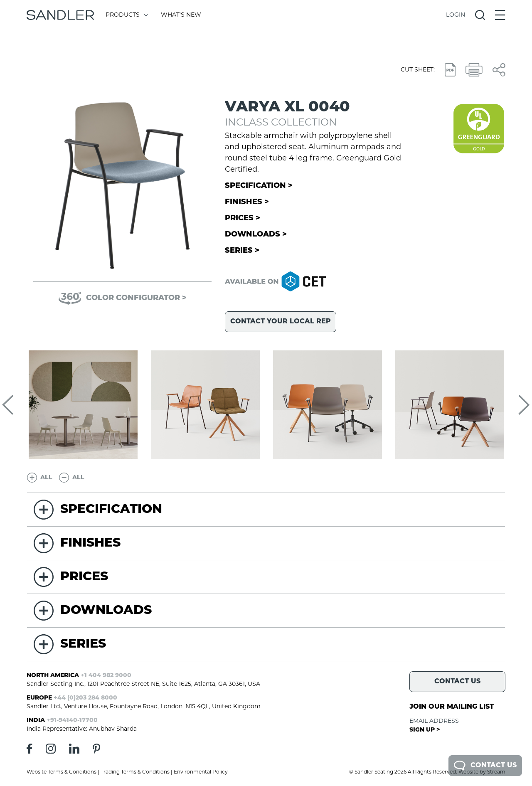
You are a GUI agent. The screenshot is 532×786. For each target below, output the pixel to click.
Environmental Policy (201, 772)
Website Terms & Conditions (62, 772)
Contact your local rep (281, 322)
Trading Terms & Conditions (135, 772)
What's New (181, 15)
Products (127, 15)
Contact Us (485, 766)
